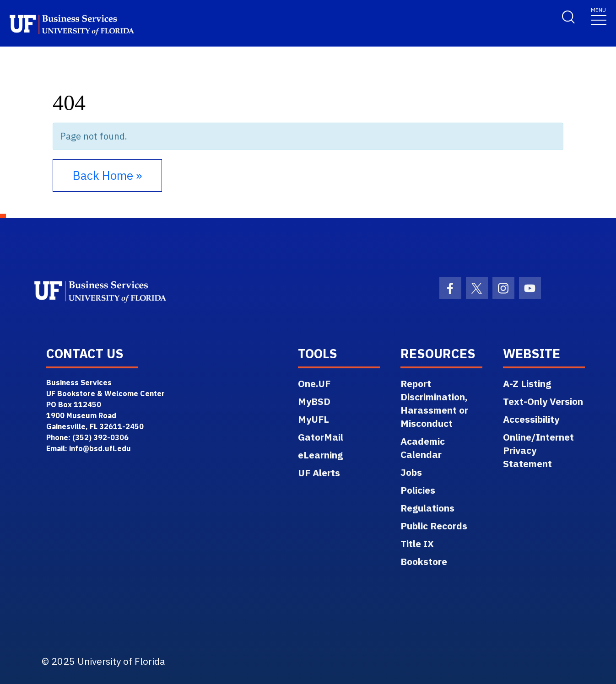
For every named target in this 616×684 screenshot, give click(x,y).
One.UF (314, 383)
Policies (418, 490)
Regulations (427, 508)
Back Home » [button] (107, 175)
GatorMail (321, 437)
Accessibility (531, 419)
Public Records (434, 526)
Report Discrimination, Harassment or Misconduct (434, 403)
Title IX (417, 544)
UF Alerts (319, 473)
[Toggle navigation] (599, 16)
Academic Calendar (423, 448)
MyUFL (313, 419)
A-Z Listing (527, 383)
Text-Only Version (543, 401)
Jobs (411, 472)
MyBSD (314, 401)
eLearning (320, 455)
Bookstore (424, 561)
